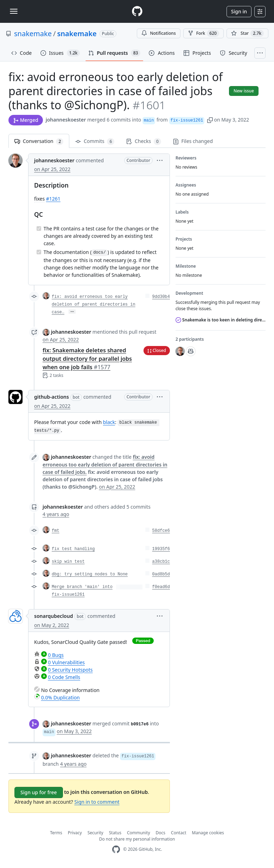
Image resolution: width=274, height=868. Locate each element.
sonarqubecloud (53, 616)
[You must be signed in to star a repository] (247, 33)
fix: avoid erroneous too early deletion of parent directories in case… (94, 305)
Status (115, 833)
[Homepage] (137, 11)
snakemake (33, 34)
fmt (56, 531)
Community (139, 833)
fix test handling (73, 549)
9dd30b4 (161, 297)
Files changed (193, 141)
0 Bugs (56, 655)
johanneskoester (66, 120)
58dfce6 (161, 531)
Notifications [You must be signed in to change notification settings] (158, 33)
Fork (203, 33)
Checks (144, 141)
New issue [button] (244, 91)
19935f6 (161, 549)
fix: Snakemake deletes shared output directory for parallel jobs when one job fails (87, 359)
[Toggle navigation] (14, 11)
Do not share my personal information (137, 839)
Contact (179, 833)
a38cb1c (161, 562)
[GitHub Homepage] (116, 850)
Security (95, 833)
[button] (210, 120)
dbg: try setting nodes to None (90, 574)
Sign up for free (39, 792)
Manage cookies (208, 833)
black (109, 422)
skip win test (68, 562)
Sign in (239, 11)
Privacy (75, 833)
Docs (161, 833)
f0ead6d (161, 587)
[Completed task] (39, 229)
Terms (56, 833)
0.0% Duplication (60, 697)
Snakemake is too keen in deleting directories (221, 320)
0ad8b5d (161, 574)
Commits (95, 141)
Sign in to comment (97, 802)
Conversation (39, 141)
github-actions (52, 397)
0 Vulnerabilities (66, 662)
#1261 (53, 199)
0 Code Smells (64, 677)
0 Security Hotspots (70, 670)
